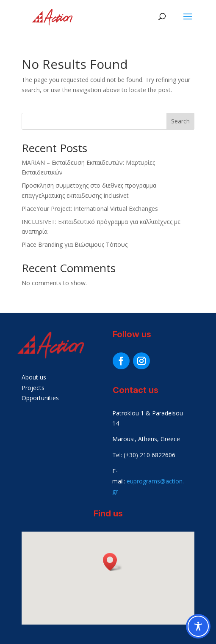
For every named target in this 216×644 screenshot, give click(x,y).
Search (180, 121)
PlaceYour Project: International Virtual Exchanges (90, 209)
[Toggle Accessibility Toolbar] (198, 626)
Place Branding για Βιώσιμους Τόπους (75, 244)
